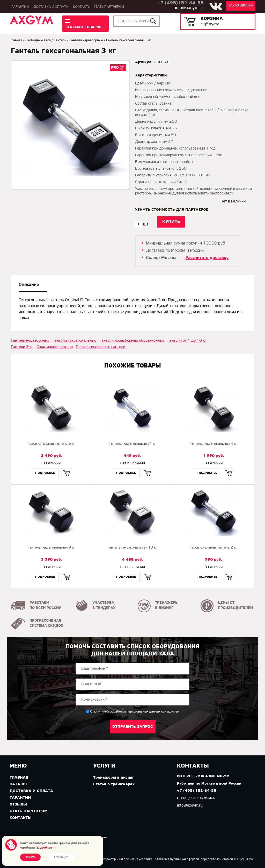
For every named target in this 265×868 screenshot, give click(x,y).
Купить (67, 469)
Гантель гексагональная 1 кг (132, 444)
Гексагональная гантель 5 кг (51, 444)
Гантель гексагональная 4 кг (214, 444)
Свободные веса (38, 40)
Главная (16, 40)
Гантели (60, 40)
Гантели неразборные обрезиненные (132, 341)
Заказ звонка (241, 6)
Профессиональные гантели (101, 347)
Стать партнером (109, 7)
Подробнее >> (46, 848)
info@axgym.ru (189, 8)
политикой (101, 712)
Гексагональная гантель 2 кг (214, 548)
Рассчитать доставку (207, 258)
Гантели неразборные (86, 40)
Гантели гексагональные (74, 341)
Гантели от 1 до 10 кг (187, 341)
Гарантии (20, 7)
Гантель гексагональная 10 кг (132, 548)
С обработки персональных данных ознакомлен (135, 712)
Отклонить (62, 857)
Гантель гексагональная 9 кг (51, 548)
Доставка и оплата (51, 7)
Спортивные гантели (55, 347)
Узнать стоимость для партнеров (172, 210)
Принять (30, 857)
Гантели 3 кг (22, 347)
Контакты (82, 7)
